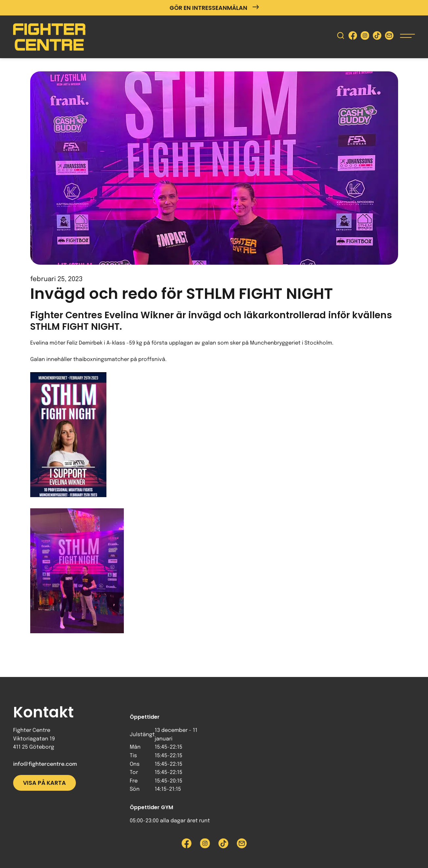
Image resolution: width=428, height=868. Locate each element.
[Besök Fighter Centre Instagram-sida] (365, 37)
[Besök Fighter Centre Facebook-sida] (353, 37)
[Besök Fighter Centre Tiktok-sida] (377, 37)
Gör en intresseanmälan (214, 8)
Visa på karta (45, 783)
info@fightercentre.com (45, 764)
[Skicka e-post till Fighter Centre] (389, 37)
